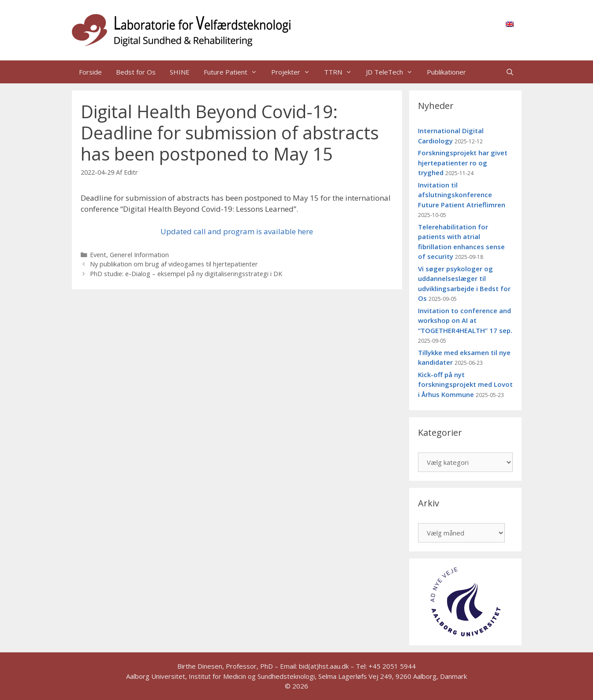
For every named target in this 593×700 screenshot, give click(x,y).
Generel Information (139, 255)
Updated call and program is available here (237, 231)
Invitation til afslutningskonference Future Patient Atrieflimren (462, 195)
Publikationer (446, 72)
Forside (90, 72)
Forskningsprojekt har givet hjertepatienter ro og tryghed (463, 163)
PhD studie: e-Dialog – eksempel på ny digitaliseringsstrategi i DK (186, 274)
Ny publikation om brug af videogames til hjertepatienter (174, 264)
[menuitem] (510, 24)
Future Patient (234, 72)
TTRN (341, 72)
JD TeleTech (393, 72)
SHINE (180, 72)
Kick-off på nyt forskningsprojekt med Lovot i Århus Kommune (465, 384)
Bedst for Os (136, 72)
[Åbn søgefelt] (510, 72)
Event (98, 255)
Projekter (294, 72)
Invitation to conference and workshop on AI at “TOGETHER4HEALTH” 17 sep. (465, 320)
